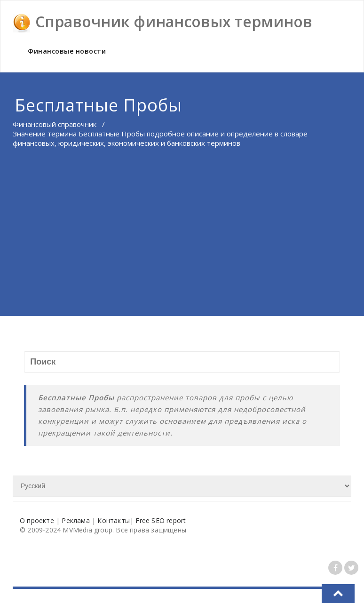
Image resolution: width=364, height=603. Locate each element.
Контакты (114, 520)
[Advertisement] (182, 246)
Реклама (75, 520)
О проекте (37, 520)
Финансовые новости (67, 51)
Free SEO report (161, 520)
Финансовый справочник (55, 124)
